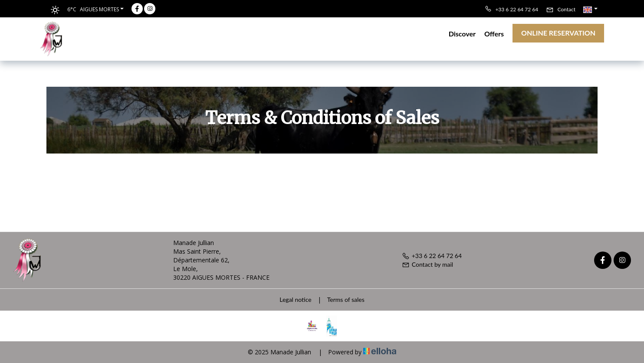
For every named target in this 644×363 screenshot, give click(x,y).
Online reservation (558, 33)
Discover (462, 34)
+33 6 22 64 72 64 (432, 256)
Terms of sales (346, 299)
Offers (494, 34)
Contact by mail (427, 264)
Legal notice (295, 299)
